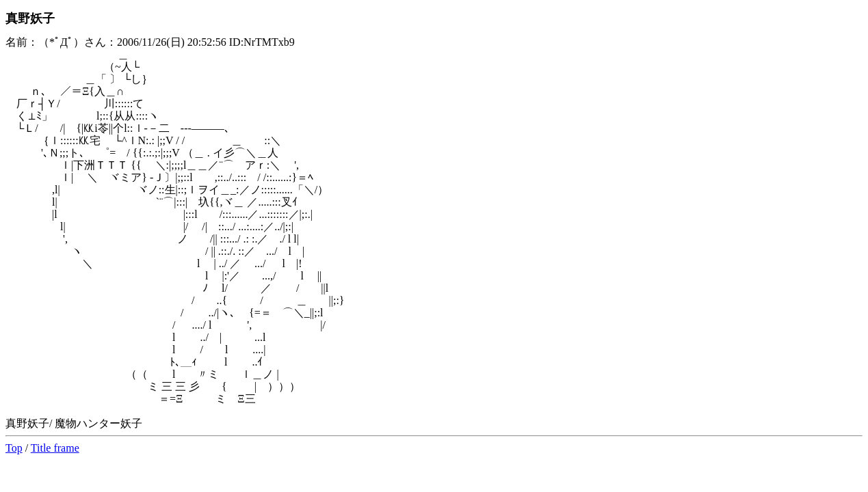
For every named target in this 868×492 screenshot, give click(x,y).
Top (14, 448)
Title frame (55, 448)
